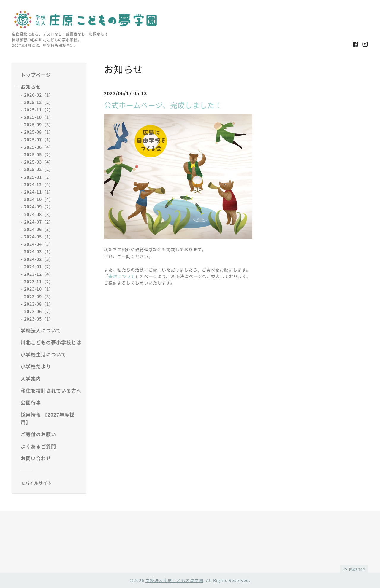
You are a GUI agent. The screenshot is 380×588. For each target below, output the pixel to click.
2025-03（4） (39, 162)
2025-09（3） (39, 125)
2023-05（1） (39, 319)
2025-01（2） (39, 177)
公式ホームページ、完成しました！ (163, 105)
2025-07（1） (39, 140)
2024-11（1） (39, 192)
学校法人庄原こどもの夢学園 (174, 580)
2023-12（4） (39, 274)
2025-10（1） (39, 117)
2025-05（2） (39, 154)
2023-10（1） (39, 289)
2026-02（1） (39, 95)
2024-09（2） (39, 207)
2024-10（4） (39, 199)
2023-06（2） (39, 311)
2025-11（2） (39, 110)
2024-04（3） (39, 244)
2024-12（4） (39, 184)
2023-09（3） (39, 297)
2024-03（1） (39, 251)
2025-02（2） (39, 169)
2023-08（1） (39, 304)
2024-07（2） (39, 222)
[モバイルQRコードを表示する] (51, 483)
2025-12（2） (39, 102)
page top (354, 569)
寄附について (122, 276)
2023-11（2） (39, 281)
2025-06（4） (39, 147)
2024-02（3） (39, 259)
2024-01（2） (39, 267)
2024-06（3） (39, 229)
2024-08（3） (39, 214)
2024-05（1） (39, 237)
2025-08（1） (39, 132)
